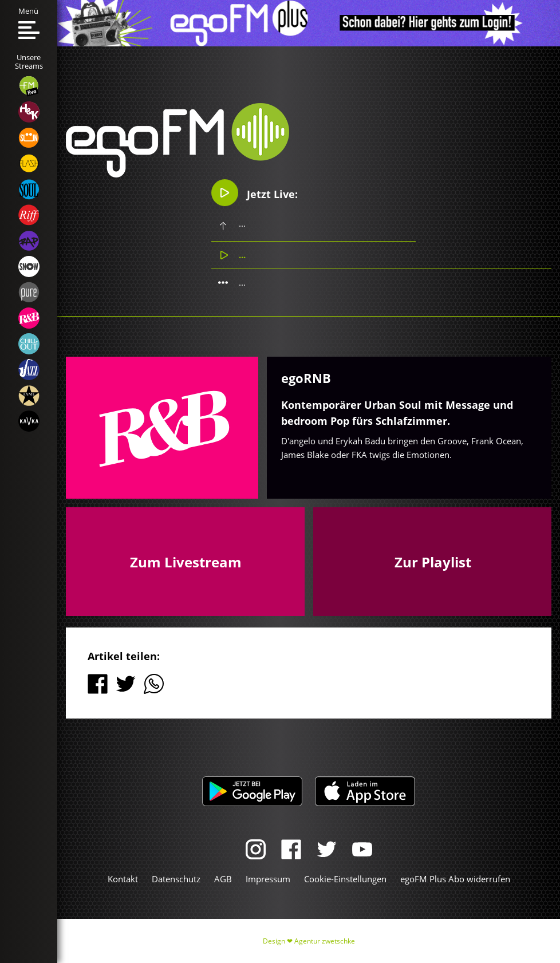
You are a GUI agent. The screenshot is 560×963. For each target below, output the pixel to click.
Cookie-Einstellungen (345, 879)
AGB (223, 879)
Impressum (268, 879)
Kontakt (123, 879)
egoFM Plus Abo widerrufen (455, 879)
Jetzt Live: (255, 193)
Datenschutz (176, 879)
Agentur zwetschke (325, 941)
